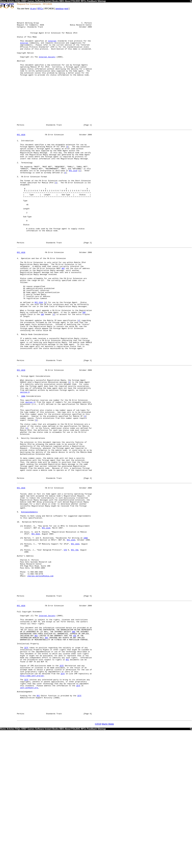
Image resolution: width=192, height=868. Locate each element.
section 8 (25, 466)
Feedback (92, 1)
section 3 (30, 478)
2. (18, 192)
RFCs (84, 1)
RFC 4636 (21, 159)
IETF (26, 771)
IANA (23, 471)
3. (18, 209)
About (68, 1)
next (66, 9)
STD (65, 655)
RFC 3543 (36, 635)
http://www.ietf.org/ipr (32, 805)
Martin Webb (108, 862)
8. (18, 521)
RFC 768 (75, 655)
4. (18, 306)
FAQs (18, 1)
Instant (48, 1)
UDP (84, 371)
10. (18, 621)
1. (18, 166)
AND (74, 752)
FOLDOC (76, 1)
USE (75, 757)
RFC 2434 (71, 643)
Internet (52, 47)
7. (18, 471)
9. (18, 609)
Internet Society (47, 66)
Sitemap (102, 1)
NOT (63, 318)
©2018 (98, 862)
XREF (24, 1)
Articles (10, 1)
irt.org (33, 9)
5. (18, 398)
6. (18, 447)
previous (60, 9)
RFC (67, 786)
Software (40, 1)
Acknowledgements (29, 609)
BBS (62, 1)
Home (3, 1)
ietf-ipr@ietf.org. (29, 819)
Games (31, 1)
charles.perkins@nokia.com (40, 686)
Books (56, 1)
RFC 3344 (39, 359)
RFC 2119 (73, 202)
